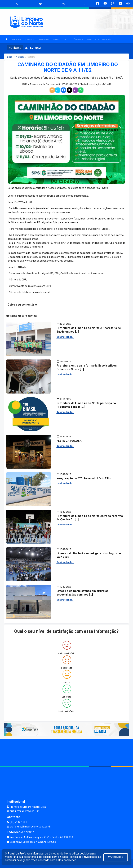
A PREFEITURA (16, 39)
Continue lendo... (65, 337)
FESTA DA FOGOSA (69, 441)
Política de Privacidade (83, 857)
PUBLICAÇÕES (107, 39)
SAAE (97, 39)
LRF (67, 39)
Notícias (20, 57)
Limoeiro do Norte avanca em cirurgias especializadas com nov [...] (83, 593)
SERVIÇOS (57, 39)
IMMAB (89, 39)
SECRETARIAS (44, 39)
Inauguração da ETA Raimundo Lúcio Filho (84, 478)
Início (10, 57)
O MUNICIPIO (30, 39)
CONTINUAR (116, 857)
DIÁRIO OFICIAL (78, 39)
